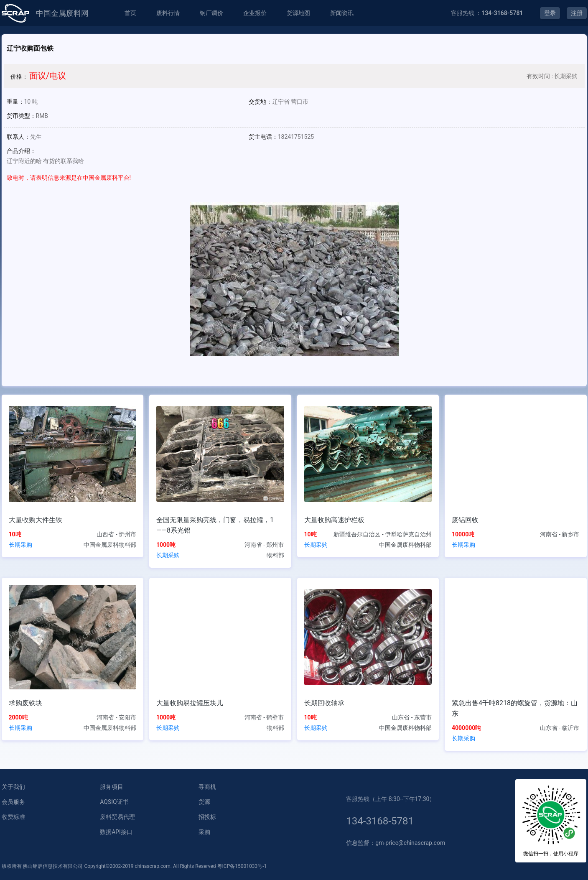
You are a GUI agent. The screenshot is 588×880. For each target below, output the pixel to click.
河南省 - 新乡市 (560, 534)
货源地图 (298, 13)
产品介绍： (21, 151)
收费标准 (13, 817)
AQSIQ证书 (114, 802)
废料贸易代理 (117, 817)
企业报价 (255, 13)
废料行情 (168, 13)
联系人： (18, 137)
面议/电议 (48, 76)
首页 (130, 13)
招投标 (207, 817)
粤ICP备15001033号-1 (242, 866)
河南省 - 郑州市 (264, 545)
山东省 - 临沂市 (560, 728)
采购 (204, 832)
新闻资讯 (342, 13)
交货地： (260, 102)
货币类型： (21, 116)
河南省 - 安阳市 (116, 717)
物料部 (275, 555)
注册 (577, 13)
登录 (550, 13)
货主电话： (263, 137)
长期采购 (20, 545)
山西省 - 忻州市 (116, 534)
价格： (19, 77)
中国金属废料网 (62, 13)
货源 (204, 802)
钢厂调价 (211, 13)
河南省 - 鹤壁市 (264, 717)
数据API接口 (116, 832)
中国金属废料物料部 (110, 545)
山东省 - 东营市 (412, 717)
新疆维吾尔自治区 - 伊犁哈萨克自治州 (383, 534)
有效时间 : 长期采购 (552, 76)
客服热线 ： (487, 13)
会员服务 (13, 802)
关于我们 (13, 787)
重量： (15, 102)
